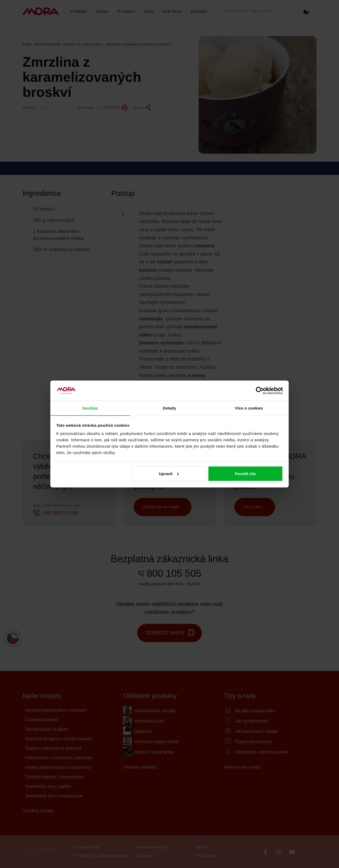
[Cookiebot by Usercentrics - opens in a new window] (260, 390)
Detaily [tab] (169, 408)
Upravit (169, 474)
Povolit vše (245, 474)
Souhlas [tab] (90, 408)
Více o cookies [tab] (249, 408)
